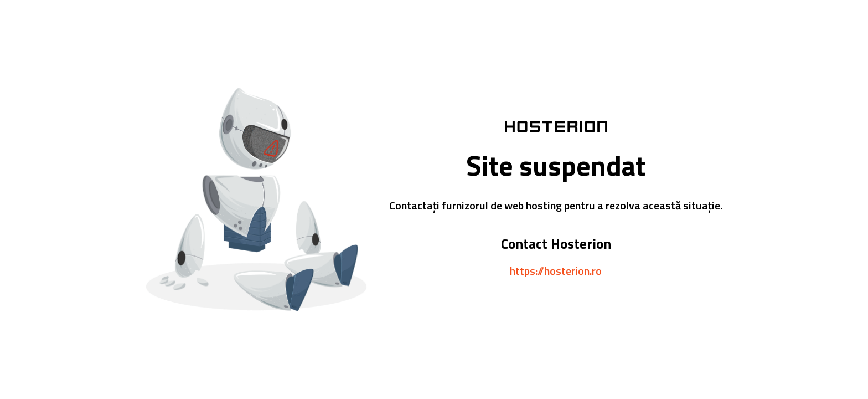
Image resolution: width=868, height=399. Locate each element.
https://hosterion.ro (556, 271)
